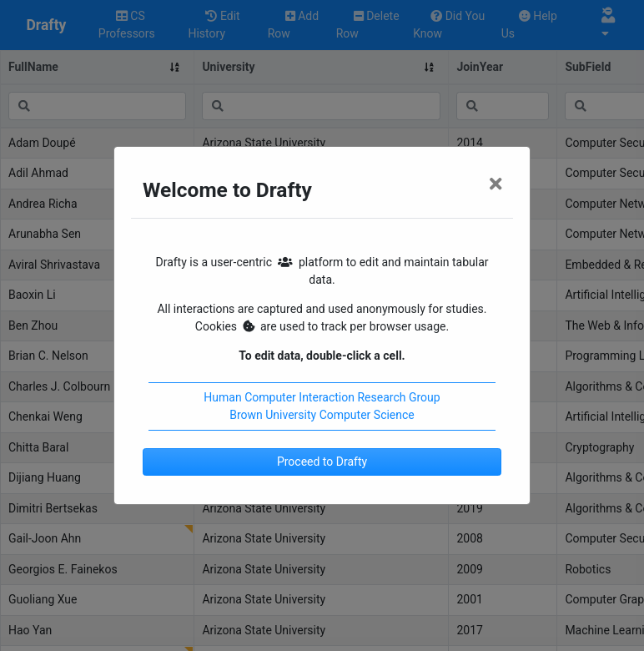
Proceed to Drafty (322, 462)
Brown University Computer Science (322, 415)
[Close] (496, 184)
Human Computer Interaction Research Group (322, 397)
